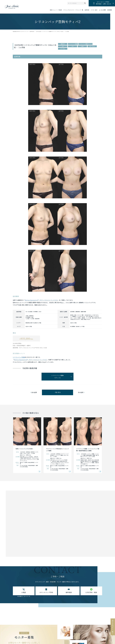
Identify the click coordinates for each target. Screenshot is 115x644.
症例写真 (87, 10)
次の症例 (81, 392)
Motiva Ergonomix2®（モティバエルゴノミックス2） (41, 300)
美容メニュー (53, 10)
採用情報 (110, 10)
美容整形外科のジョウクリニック (21, 31)
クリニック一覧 (79, 10)
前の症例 (34, 392)
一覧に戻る (58, 392)
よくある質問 (102, 10)
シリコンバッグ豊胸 (19, 357)
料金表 (60, 10)
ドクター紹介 (94, 10)
